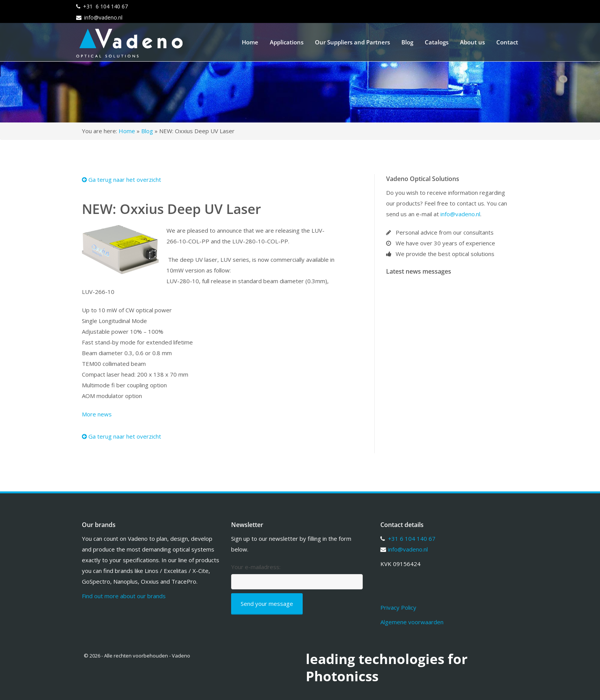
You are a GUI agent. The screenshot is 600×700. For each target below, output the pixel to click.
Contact (507, 42)
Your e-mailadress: (256, 567)
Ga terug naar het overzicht (121, 179)
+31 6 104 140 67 (105, 6)
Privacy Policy (398, 607)
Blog (407, 42)
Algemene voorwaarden (412, 622)
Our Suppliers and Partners (352, 42)
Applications (287, 42)
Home (250, 42)
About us (472, 42)
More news (97, 414)
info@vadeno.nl (103, 17)
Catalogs (437, 42)
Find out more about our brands (124, 596)
